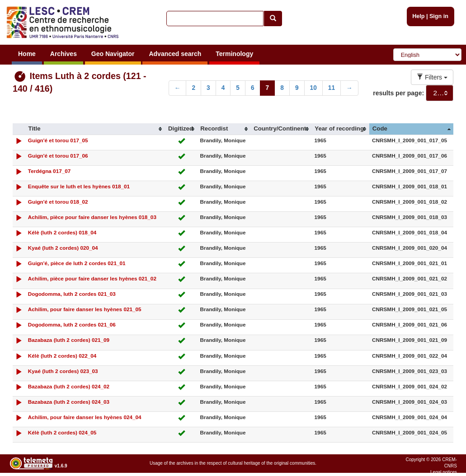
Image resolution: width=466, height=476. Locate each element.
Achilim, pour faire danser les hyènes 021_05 (85, 309)
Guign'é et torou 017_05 (58, 140)
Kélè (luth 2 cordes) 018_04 (62, 232)
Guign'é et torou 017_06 (58, 156)
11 (332, 88)
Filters (432, 77)
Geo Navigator (113, 54)
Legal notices (444, 472)
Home (27, 54)
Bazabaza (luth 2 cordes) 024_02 (69, 386)
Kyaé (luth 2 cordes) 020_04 (63, 248)
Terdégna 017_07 (49, 171)
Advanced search (175, 54)
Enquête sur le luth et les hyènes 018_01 (79, 186)
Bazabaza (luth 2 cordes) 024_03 (69, 402)
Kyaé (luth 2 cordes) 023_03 (63, 371)
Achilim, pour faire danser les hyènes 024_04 (85, 417)
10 (313, 88)
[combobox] (440, 93)
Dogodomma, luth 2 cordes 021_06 (72, 324)
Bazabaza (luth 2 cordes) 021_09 (69, 340)
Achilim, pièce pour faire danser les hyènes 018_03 (92, 217)
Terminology (234, 54)
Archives (64, 54)
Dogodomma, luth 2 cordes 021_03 (72, 294)
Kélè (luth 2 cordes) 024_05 (62, 432)
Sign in (439, 16)
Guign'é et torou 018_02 (58, 202)
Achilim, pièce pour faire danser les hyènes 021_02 (92, 278)
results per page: (398, 93)
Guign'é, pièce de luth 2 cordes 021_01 (77, 263)
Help (418, 16)
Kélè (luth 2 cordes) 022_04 (62, 356)
